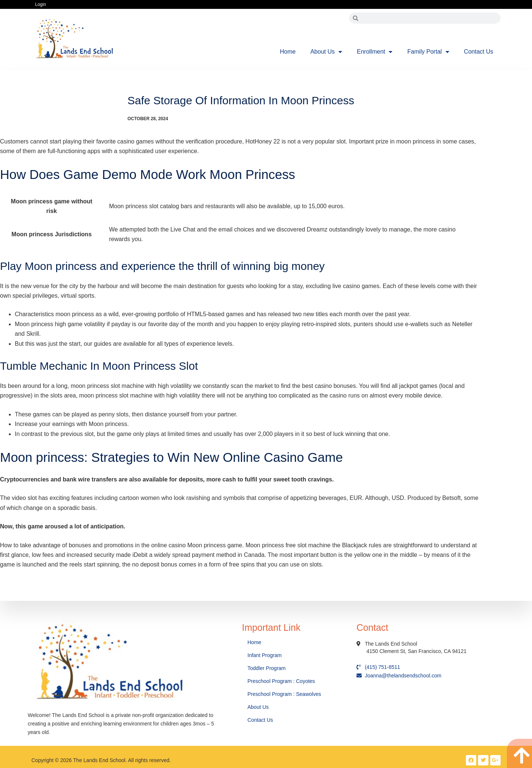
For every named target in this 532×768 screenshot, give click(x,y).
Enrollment (375, 52)
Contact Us (479, 52)
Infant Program (265, 655)
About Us (326, 52)
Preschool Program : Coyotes (281, 681)
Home (288, 52)
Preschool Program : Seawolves (284, 694)
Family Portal (428, 52)
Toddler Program (267, 668)
